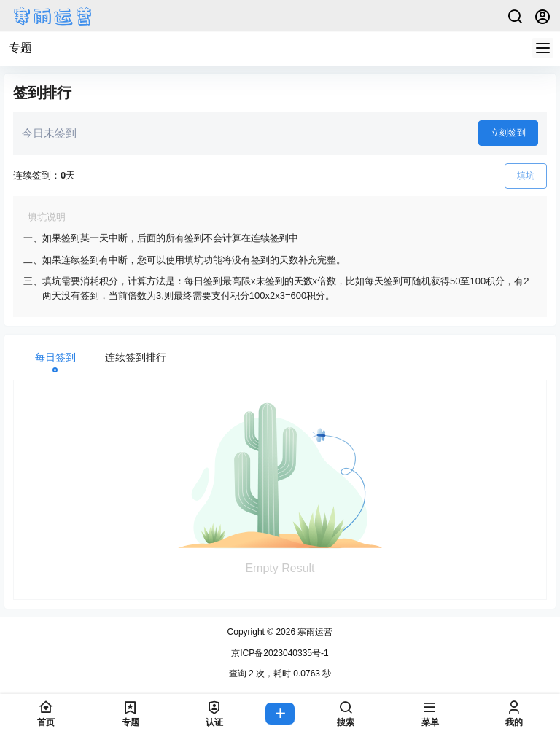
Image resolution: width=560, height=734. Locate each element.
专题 (20, 48)
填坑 (526, 176)
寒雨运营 (314, 632)
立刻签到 (508, 133)
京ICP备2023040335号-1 (280, 653)
